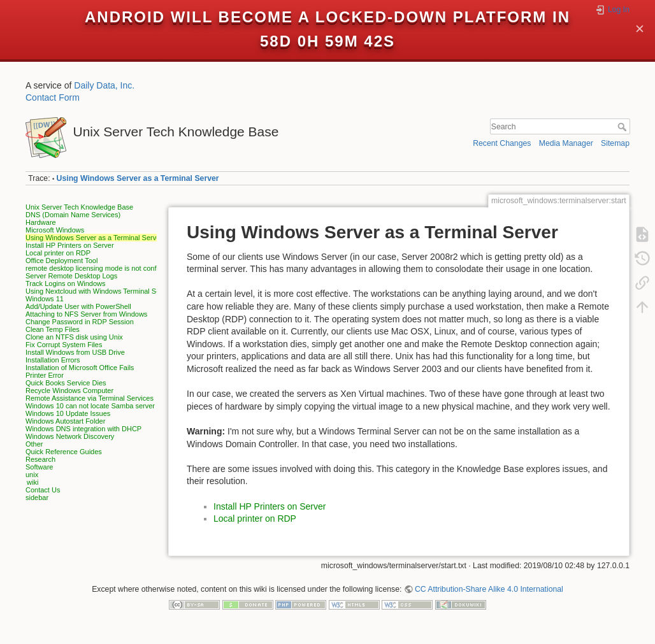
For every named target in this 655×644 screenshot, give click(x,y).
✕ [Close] (640, 30)
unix (32, 475)
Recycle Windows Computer (69, 390)
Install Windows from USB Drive (75, 352)
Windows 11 (45, 299)
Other (34, 444)
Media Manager (566, 143)
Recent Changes (502, 143)
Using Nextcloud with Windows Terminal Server (99, 291)
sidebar (37, 497)
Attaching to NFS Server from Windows (86, 314)
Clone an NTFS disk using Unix (74, 337)
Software (39, 467)
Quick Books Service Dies (66, 383)
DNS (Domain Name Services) (73, 215)
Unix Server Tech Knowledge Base (79, 207)
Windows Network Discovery (70, 436)
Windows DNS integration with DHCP (83, 429)
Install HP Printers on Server (70, 245)
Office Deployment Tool (61, 261)
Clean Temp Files (53, 329)
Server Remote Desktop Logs (71, 276)
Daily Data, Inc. (104, 85)
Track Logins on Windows (66, 283)
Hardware (41, 222)
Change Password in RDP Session (80, 322)
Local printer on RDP (58, 253)
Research (40, 459)
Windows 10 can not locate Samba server (90, 406)
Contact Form (53, 97)
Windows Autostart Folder (65, 421)
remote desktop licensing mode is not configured (101, 268)
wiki (32, 482)
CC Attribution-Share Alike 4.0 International (489, 589)
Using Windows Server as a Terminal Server (138, 178)
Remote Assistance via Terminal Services (90, 398)
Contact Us (43, 490)
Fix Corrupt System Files (64, 345)
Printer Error (45, 375)
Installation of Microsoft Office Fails (80, 368)
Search (623, 127)
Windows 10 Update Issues (68, 413)
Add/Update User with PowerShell (78, 306)
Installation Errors (53, 360)
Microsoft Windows (55, 230)
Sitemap (615, 143)
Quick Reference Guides (64, 452)
